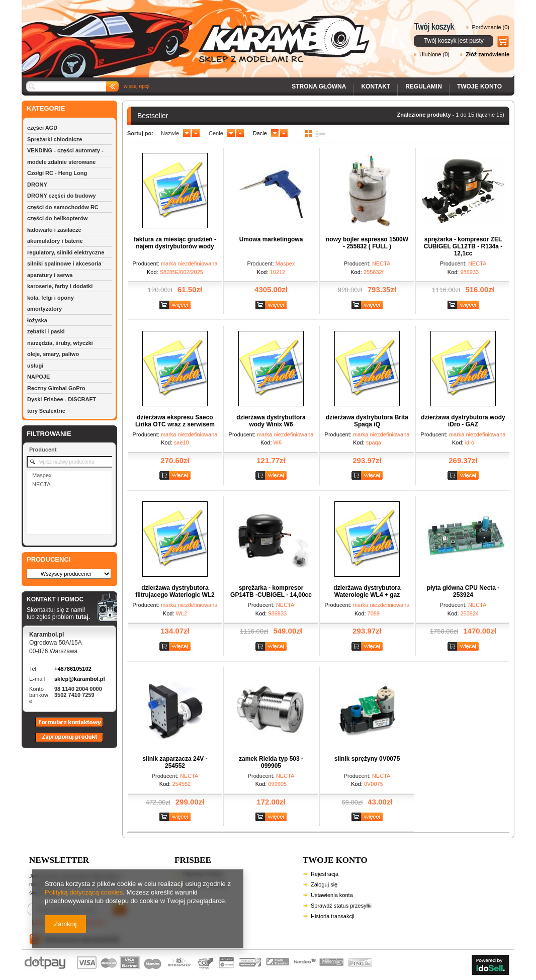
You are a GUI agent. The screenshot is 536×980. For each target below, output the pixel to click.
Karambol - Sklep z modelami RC (199, 31)
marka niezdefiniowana (189, 263)
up (196, 133)
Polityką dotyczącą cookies (84, 892)
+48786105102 (73, 669)
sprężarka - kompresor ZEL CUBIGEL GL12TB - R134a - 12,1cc (463, 246)
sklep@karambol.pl (80, 679)
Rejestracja (325, 874)
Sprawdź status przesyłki (341, 906)
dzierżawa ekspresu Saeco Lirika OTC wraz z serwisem (175, 421)
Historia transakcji (333, 916)
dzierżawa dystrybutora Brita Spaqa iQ (367, 421)
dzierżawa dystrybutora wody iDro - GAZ (463, 421)
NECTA (41, 484)
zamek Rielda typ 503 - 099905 (271, 762)
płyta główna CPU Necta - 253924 (463, 591)
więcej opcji (137, 86)
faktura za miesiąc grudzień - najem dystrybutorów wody (175, 243)
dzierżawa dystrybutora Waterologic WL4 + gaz (367, 591)
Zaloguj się (324, 884)
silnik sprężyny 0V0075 (367, 759)
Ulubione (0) (434, 54)
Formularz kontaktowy (65, 727)
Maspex (42, 475)
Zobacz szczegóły (176, 305)
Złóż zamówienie (487, 54)
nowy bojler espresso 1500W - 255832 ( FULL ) (367, 243)
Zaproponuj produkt (61, 742)
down (187, 133)
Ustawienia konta (332, 895)
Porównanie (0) (490, 27)
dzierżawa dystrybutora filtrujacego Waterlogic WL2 (175, 591)
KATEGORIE (46, 108)
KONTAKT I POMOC (58, 600)
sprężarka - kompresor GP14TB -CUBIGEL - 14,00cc (271, 591)
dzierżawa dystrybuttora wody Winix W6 (271, 421)
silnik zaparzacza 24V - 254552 (175, 762)
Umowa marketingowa (271, 239)
